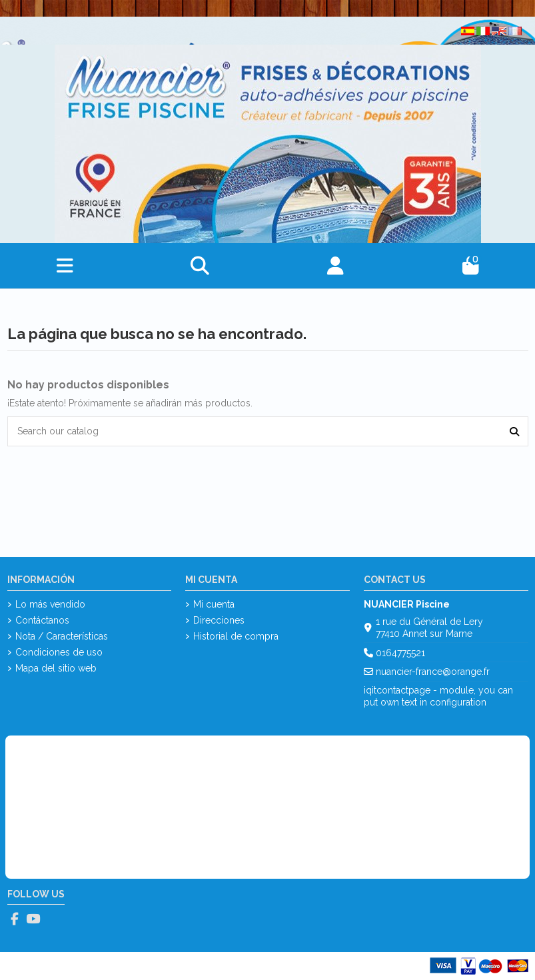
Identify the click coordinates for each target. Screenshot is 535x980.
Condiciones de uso (59, 652)
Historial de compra (236, 636)
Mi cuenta (214, 604)
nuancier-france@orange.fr (433, 672)
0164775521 (400, 653)
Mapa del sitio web (56, 668)
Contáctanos (42, 620)
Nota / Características (62, 636)
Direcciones (219, 620)
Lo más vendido (50, 604)
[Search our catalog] (514, 431)
